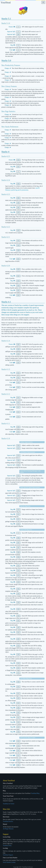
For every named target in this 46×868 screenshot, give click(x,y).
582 (19, 589)
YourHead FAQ (7, 846)
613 (19, 402)
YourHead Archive (8, 821)
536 (19, 722)
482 (19, 708)
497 (19, 639)
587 (19, 547)
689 (19, 184)
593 (19, 571)
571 (19, 519)
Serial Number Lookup (9, 862)
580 (19, 446)
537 (19, 727)
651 (19, 259)
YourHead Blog (35, 793)
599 (19, 349)
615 (19, 398)
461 (19, 344)
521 (19, 703)
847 (19, 167)
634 (19, 383)
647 (19, 276)
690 (19, 35)
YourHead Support (8, 855)
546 (19, 602)
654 (19, 230)
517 (19, 755)
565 (19, 609)
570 (19, 524)
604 (19, 427)
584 (19, 552)
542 (19, 491)
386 (19, 460)
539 (19, 663)
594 (19, 557)
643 (19, 281)
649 (19, 245)
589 (19, 594)
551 (19, 698)
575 (19, 575)
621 (19, 373)
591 (19, 566)
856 (19, 160)
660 (19, 203)
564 (19, 627)
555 (19, 687)
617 (19, 407)
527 (19, 668)
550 (19, 646)
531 (19, 717)
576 (19, 582)
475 (19, 476)
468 (19, 682)
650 (19, 241)
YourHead (6, 2)
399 (19, 654)
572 (19, 514)
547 (19, 632)
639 (19, 269)
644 (19, 286)
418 (19, 713)
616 (19, 417)
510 (19, 760)
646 (19, 250)
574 (19, 510)
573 (19, 448)
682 (19, 198)
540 (19, 741)
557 (19, 693)
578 (19, 455)
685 (19, 208)
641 (19, 290)
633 (19, 387)
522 (19, 673)
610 (19, 432)
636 (19, 354)
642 (19, 295)
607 (19, 543)
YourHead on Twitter (9, 804)
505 (19, 751)
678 (19, 212)
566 (19, 616)
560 (19, 496)
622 (19, 378)
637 (19, 363)
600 (19, 538)
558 (19, 465)
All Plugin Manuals (8, 829)
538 (19, 746)
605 (19, 765)
